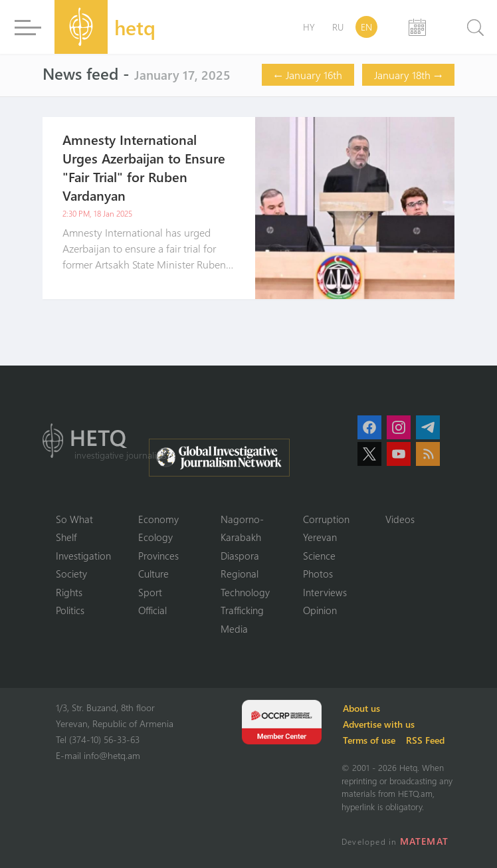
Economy (158, 519)
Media (234, 629)
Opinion (320, 610)
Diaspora (240, 556)
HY (309, 27)
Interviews (325, 592)
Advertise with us (379, 724)
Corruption (326, 519)
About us (361, 708)
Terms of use (369, 740)
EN (366, 27)
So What (74, 519)
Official (152, 610)
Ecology (155, 537)
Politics (70, 610)
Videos (400, 519)
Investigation (83, 556)
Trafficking (242, 610)
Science (319, 556)
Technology (245, 592)
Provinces (158, 556)
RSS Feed (425, 740)
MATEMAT (424, 841)
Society (71, 574)
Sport (150, 592)
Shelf (66, 537)
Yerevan (320, 537)
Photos (318, 574)
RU (338, 27)
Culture (153, 574)
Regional (240, 574)
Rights (69, 592)
